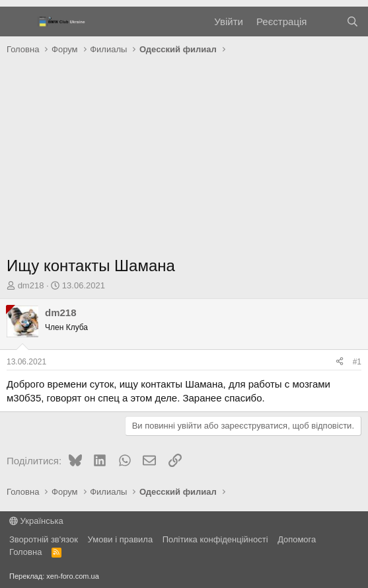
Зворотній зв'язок (44, 539)
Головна (25, 552)
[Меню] (18, 22)
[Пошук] (352, 21)
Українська (36, 521)
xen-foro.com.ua (72, 576)
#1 (357, 362)
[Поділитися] (340, 362)
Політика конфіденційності (215, 539)
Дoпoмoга (297, 539)
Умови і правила (121, 539)
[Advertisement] (184, 159)
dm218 (31, 285)
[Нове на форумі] (326, 21)
